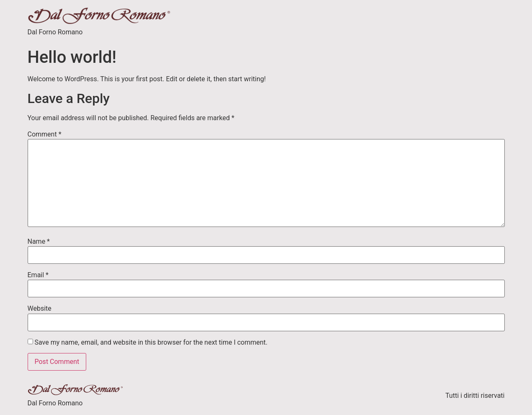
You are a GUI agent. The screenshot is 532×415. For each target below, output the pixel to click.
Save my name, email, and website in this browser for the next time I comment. (151, 343)
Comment (45, 134)
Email (38, 275)
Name (39, 242)
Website (40, 309)
